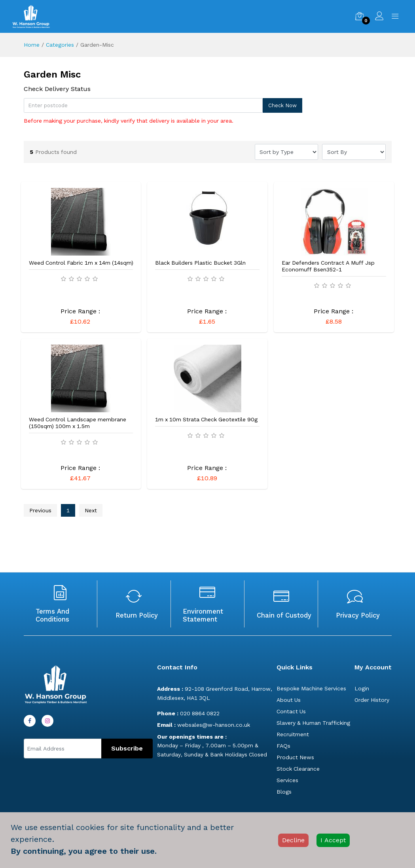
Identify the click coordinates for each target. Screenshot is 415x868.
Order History (372, 700)
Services (287, 780)
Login (362, 688)
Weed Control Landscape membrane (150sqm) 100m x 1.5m (78, 423)
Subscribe (127, 748)
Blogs (284, 792)
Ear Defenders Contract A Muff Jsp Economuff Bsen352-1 (328, 266)
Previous (40, 510)
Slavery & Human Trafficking (313, 723)
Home (32, 45)
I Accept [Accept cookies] (333, 840)
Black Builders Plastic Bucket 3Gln (200, 263)
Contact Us (291, 711)
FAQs (283, 746)
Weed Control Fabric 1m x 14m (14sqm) (81, 263)
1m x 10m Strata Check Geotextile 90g (206, 419)
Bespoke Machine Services (311, 688)
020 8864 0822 (188, 713)
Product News (295, 757)
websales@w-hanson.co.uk (204, 725)
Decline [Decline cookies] (293, 840)
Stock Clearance (298, 769)
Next (91, 510)
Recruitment (293, 734)
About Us (289, 700)
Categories (60, 45)
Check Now (282, 105)
